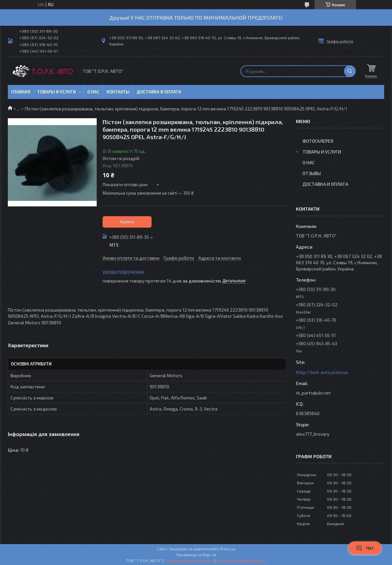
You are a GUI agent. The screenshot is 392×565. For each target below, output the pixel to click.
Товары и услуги (57, 92)
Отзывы (312, 173)
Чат (365, 548)
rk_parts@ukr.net (313, 393)
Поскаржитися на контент (189, 560)
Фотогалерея (318, 141)
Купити (127, 222)
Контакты (118, 92)
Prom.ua (228, 549)
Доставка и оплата (159, 92)
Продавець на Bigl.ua (196, 555)
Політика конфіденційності (241, 560)
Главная (21, 92)
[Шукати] (350, 71)
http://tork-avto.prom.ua (322, 372)
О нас (93, 92)
